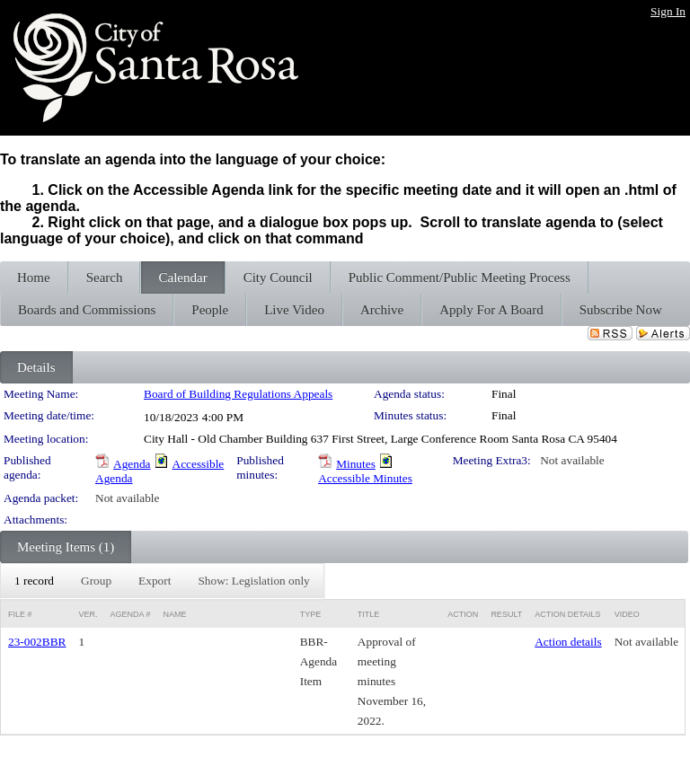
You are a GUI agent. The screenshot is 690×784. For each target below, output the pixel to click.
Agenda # (130, 614)
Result (506, 614)
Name (174, 614)
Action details (568, 642)
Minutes (356, 464)
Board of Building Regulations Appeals (238, 394)
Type (311, 614)
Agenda (132, 464)
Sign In (668, 11)
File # (20, 614)
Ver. (88, 614)
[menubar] (162, 581)
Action (463, 614)
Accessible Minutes (365, 478)
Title (369, 614)
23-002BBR (37, 642)
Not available (572, 460)
